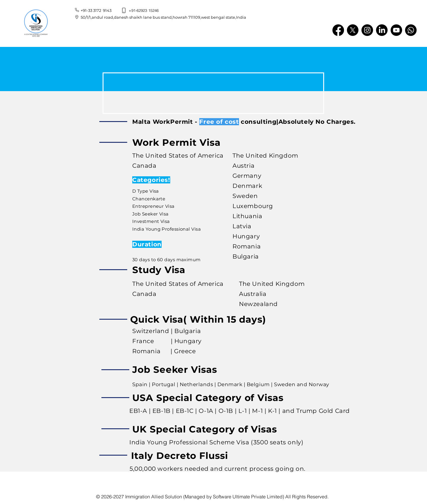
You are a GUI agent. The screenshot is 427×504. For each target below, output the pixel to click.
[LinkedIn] (382, 30)
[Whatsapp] (411, 30)
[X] (353, 30)
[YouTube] (396, 30)
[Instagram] (367, 30)
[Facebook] (338, 30)
